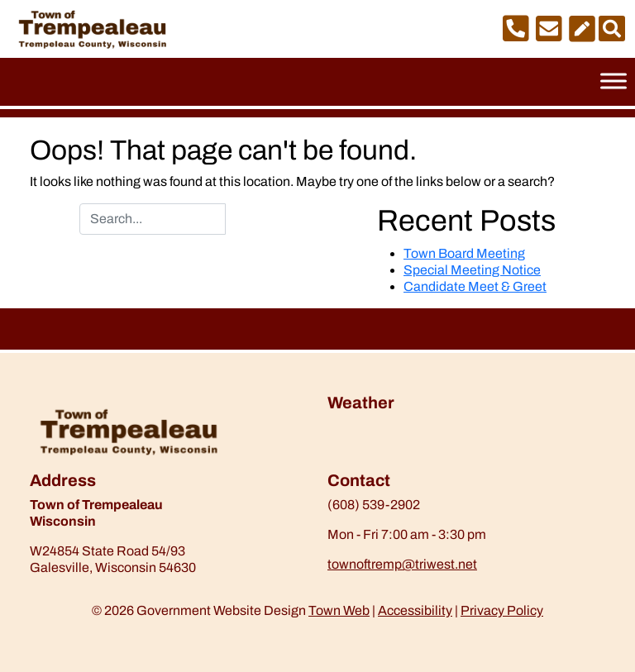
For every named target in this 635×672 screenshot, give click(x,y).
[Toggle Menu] (614, 81)
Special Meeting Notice (472, 270)
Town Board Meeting (464, 253)
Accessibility (415, 610)
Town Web (339, 610)
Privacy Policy (502, 610)
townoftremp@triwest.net (402, 564)
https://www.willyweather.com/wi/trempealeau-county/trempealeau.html (414, 462)
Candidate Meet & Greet (475, 286)
